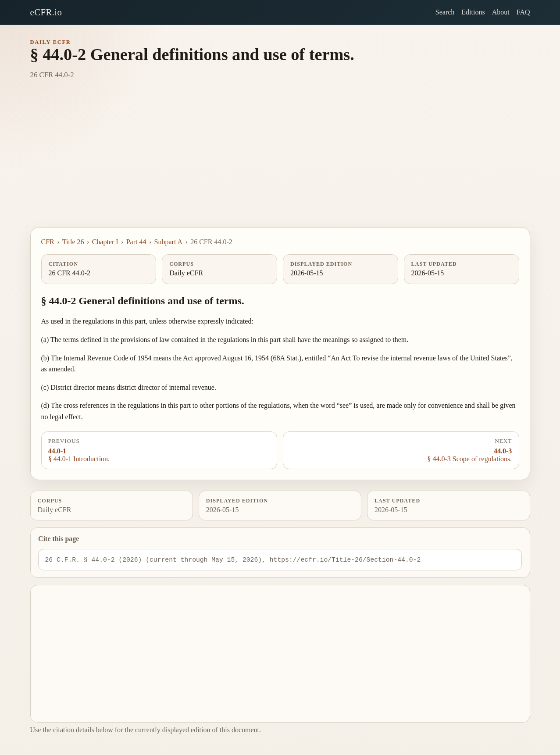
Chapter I (105, 242)
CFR (48, 242)
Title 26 (73, 242)
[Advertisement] (280, 161)
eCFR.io (46, 12)
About (501, 12)
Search (445, 12)
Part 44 (136, 242)
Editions (473, 12)
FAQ (523, 12)
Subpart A (168, 242)
